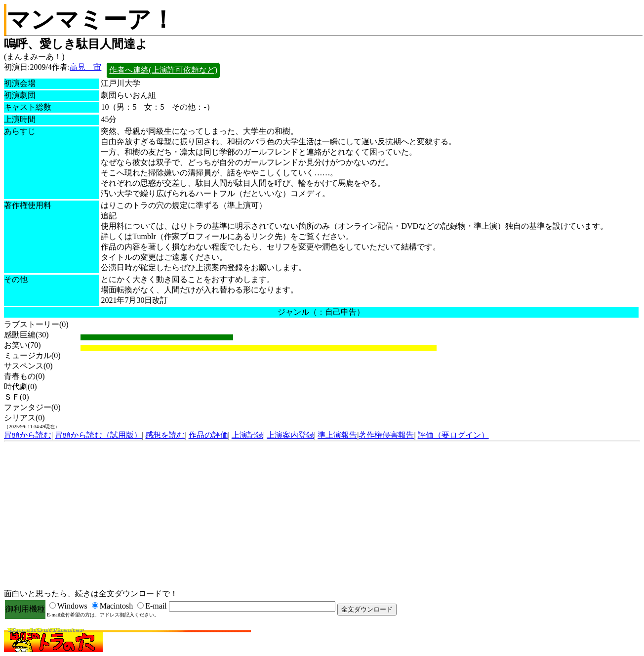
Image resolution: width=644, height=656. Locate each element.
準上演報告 (337, 435)
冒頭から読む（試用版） (98, 435)
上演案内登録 (290, 435)
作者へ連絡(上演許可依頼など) (163, 70)
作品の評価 (208, 435)
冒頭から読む (28, 435)
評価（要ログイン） (453, 435)
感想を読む (165, 435)
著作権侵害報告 (386, 435)
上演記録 (247, 435)
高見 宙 (85, 67)
